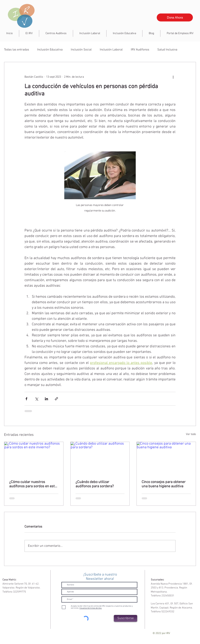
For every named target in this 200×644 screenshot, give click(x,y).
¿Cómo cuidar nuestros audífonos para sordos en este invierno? (33, 484)
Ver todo (191, 434)
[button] (90, 33)
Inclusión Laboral (111, 50)
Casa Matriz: (9, 580)
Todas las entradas (17, 50)
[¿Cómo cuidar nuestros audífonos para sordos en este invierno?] (34, 458)
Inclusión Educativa (50, 50)
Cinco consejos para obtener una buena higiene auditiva (164, 484)
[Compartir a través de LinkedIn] (46, 399)
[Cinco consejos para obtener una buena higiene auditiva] (166, 458)
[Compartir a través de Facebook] (26, 399)
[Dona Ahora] (175, 17)
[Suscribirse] (126, 618)
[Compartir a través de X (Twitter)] (36, 399)
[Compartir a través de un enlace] (56, 399)
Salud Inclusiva (167, 50)
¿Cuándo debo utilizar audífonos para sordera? (95, 484)
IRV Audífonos (140, 50)
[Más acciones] (173, 77)
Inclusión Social (81, 50)
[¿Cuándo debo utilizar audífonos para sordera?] (100, 458)
